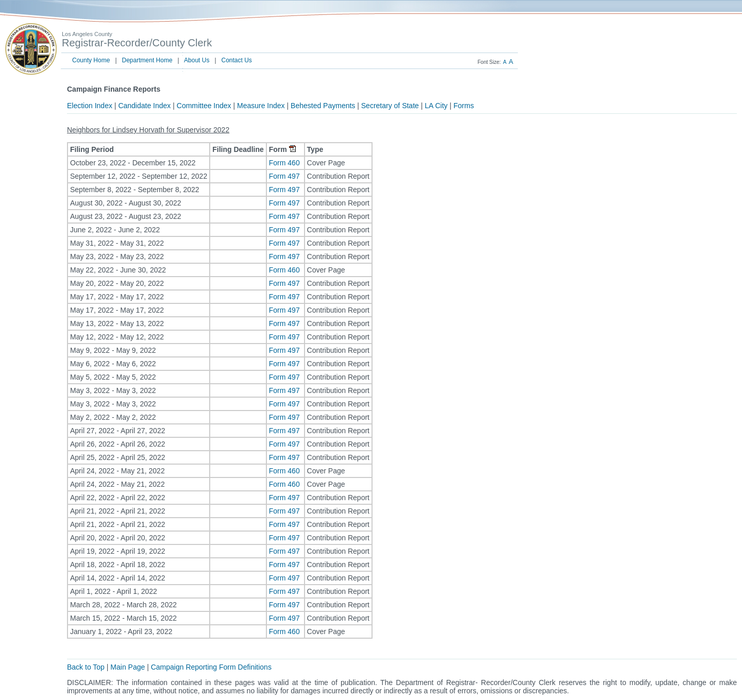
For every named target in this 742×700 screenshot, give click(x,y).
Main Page (128, 667)
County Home (91, 60)
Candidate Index (144, 106)
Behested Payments (323, 106)
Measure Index (261, 106)
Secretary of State (390, 106)
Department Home (147, 60)
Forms (464, 106)
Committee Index (204, 106)
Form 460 (285, 163)
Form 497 (285, 176)
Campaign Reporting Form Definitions (211, 667)
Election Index (90, 106)
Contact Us (237, 60)
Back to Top (86, 667)
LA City (436, 106)
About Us (197, 60)
